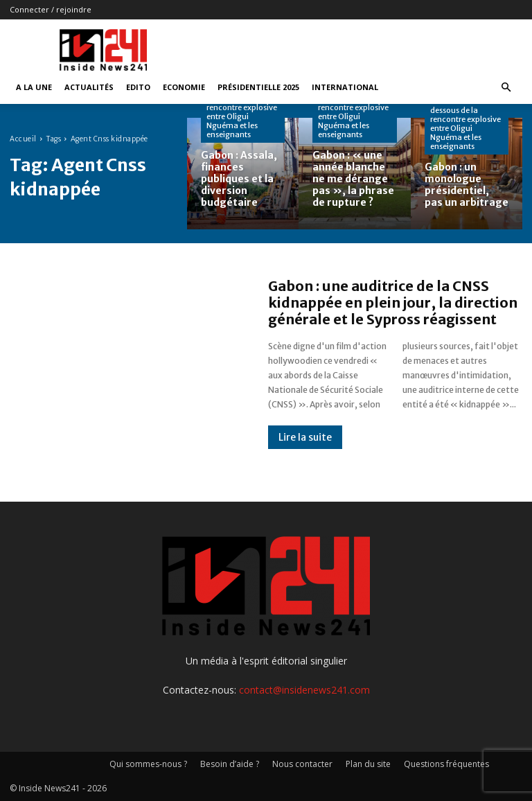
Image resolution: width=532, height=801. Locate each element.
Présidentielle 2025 (258, 87)
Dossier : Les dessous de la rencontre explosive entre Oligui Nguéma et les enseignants (242, 112)
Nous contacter (302, 764)
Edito (138, 87)
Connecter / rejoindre (51, 9)
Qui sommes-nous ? (148, 764)
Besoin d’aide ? (230, 764)
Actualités (89, 87)
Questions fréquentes (446, 764)
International (345, 87)
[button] (506, 88)
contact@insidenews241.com (304, 690)
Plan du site (368, 764)
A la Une (34, 87)
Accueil (23, 139)
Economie (184, 87)
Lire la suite (305, 437)
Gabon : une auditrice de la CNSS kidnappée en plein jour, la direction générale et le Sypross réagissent (393, 302)
